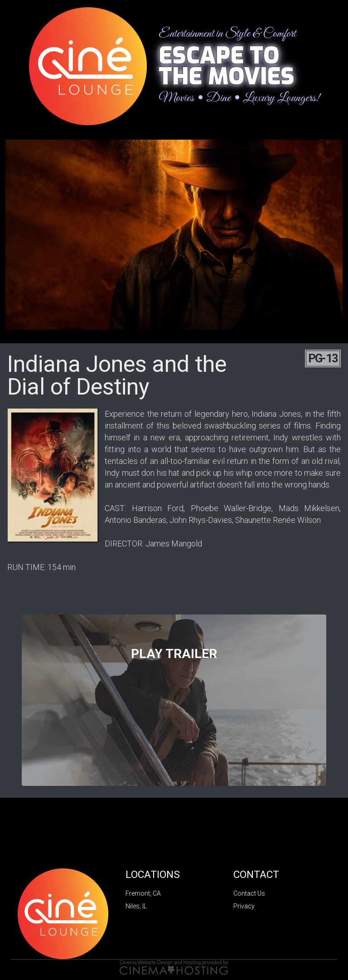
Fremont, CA (143, 893)
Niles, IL (136, 906)
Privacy (244, 906)
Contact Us (249, 893)
